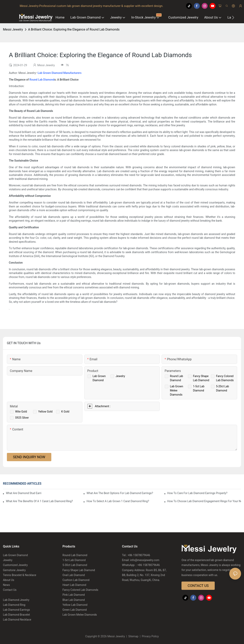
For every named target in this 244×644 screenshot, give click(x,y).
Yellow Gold (45, 412)
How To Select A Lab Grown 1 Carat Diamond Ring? (118, 501)
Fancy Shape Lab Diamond (79, 570)
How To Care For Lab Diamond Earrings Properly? (197, 493)
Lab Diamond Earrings (16, 610)
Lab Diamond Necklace (17, 620)
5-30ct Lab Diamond (75, 565)
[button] (233, 18)
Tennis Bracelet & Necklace (20, 575)
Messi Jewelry (13, 29)
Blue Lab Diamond (74, 600)
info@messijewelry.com (145, 560)
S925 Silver (22, 418)
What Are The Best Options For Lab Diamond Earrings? (120, 493)
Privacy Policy (150, 636)
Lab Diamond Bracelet (16, 615)
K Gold (65, 412)
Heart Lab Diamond (74, 585)
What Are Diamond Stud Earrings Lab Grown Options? (24, 493)
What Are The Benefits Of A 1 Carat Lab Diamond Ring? (39, 501)
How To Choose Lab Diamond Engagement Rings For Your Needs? (204, 501)
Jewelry (120, 376)
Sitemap (133, 636)
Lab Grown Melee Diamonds (176, 390)
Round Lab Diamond (42, 80)
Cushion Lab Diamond (76, 580)
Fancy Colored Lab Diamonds (80, 590)
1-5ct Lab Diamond (74, 560)
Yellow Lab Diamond (75, 605)
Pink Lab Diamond (74, 595)
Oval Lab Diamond (74, 575)
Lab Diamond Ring (14, 605)
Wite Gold (21, 412)
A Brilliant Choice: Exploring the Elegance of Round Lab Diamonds (74, 29)
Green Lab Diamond (75, 610)
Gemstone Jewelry (14, 570)
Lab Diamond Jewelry (16, 600)
